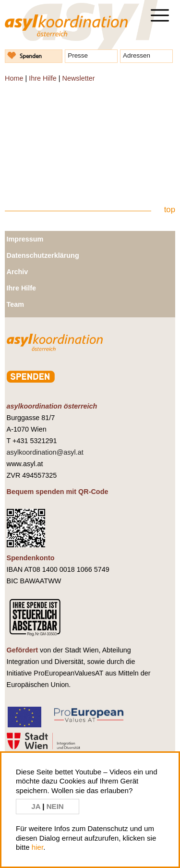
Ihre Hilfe (43, 78)
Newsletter (78, 78)
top (170, 210)
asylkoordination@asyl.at (45, 452)
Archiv (18, 272)
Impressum (25, 239)
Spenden (31, 56)
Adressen (137, 55)
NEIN (55, 806)
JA (37, 806)
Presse (78, 55)
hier (37, 847)
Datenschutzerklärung (43, 255)
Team (16, 304)
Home (14, 78)
